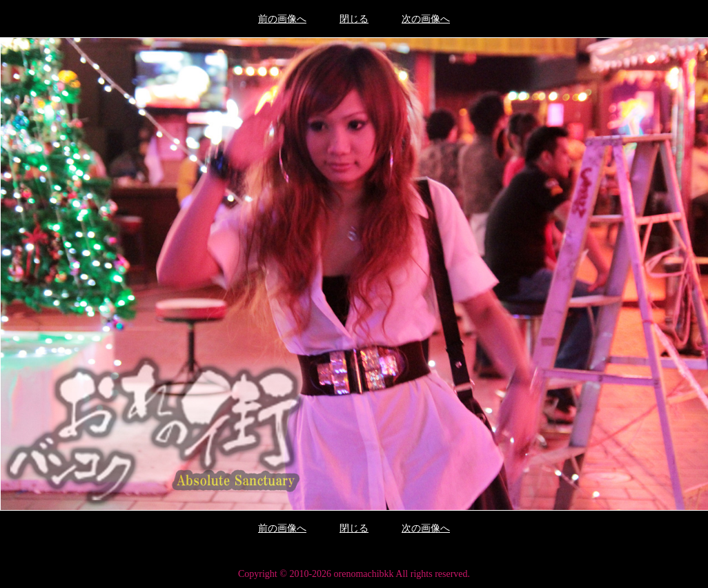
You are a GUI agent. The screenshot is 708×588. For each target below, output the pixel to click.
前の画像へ (282, 19)
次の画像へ (426, 19)
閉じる (354, 19)
